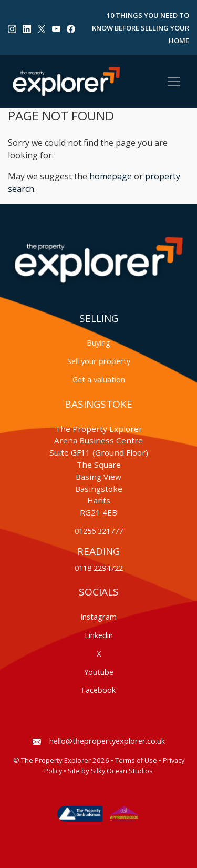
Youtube (99, 672)
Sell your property (99, 361)
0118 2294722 (99, 568)
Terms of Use (136, 760)
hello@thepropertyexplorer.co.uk (99, 741)
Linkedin (99, 635)
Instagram (98, 617)
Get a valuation (99, 380)
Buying (98, 343)
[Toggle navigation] (174, 82)
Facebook (98, 690)
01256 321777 (99, 531)
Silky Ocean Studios (122, 771)
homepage (111, 176)
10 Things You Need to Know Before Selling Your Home (141, 28)
